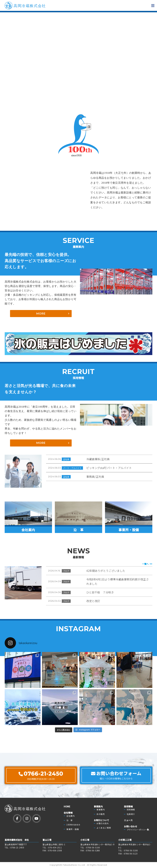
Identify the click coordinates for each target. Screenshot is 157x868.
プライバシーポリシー (138, 830)
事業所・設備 (73, 829)
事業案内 (98, 806)
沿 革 (70, 820)
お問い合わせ (131, 826)
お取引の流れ (103, 823)
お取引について (102, 820)
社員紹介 (131, 814)
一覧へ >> (147, 564)
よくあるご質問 (104, 828)
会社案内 (71, 816)
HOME (67, 806)
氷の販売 (101, 814)
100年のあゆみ (73, 825)
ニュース (128, 820)
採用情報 (128, 806)
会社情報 (68, 813)
